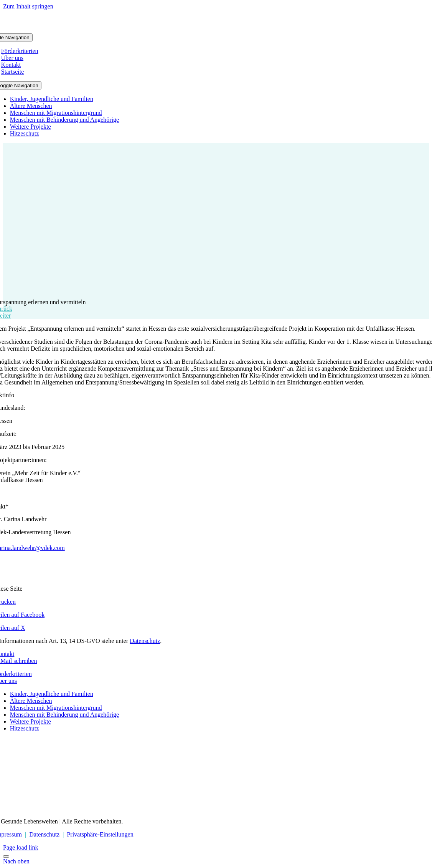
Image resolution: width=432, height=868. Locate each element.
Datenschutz (145, 641)
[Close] (6, 856)
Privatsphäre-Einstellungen (100, 834)
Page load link (21, 847)
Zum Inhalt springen (28, 6)
